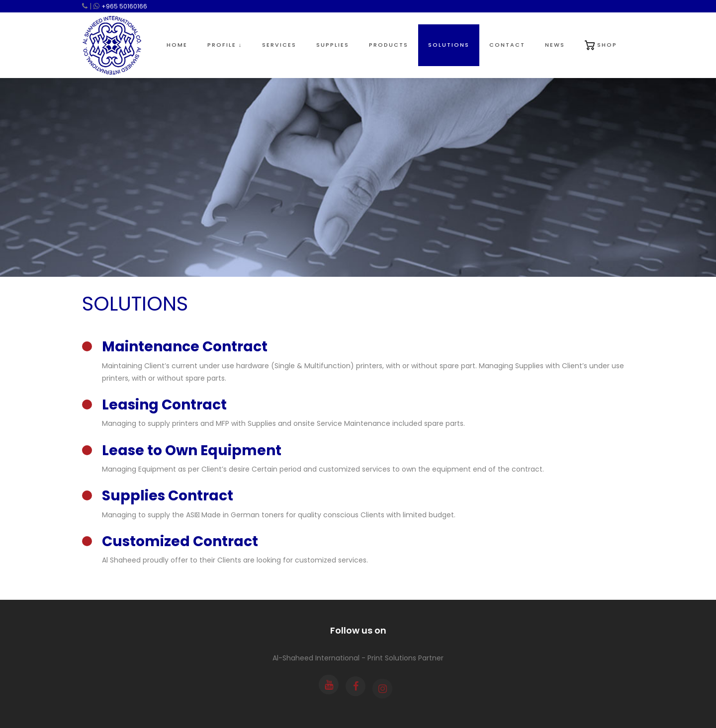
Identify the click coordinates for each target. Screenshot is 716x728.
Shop (601, 45)
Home (177, 45)
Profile (225, 45)
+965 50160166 (124, 6)
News (555, 45)
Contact (507, 45)
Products (389, 45)
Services (279, 45)
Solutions (449, 45)
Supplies (333, 45)
